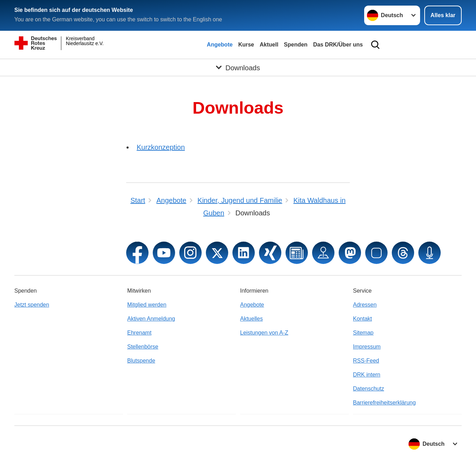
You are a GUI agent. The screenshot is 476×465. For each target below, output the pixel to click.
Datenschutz (369, 389)
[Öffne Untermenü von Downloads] (238, 67)
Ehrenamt (139, 333)
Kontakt (362, 319)
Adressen (365, 305)
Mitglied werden (147, 305)
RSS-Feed (366, 361)
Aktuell (269, 45)
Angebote (220, 45)
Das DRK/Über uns (338, 45)
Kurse (246, 45)
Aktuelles (251, 319)
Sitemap (363, 333)
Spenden (296, 45)
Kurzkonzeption (161, 147)
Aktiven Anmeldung (151, 319)
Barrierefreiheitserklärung (384, 403)
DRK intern (367, 375)
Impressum (367, 347)
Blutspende (141, 361)
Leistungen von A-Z (264, 333)
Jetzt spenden (32, 305)
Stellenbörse (143, 347)
